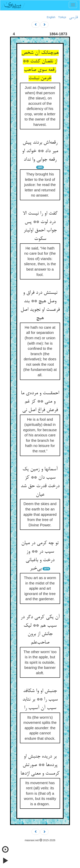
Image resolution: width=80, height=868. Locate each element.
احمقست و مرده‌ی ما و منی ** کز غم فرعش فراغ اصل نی (40, 402)
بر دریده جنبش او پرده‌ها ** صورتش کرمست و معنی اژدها (40, 765)
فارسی (73, 17)
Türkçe (62, 17)
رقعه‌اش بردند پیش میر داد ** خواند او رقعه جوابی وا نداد (40, 151)
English (51, 17)
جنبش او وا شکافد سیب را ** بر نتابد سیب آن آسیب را (40, 699)
